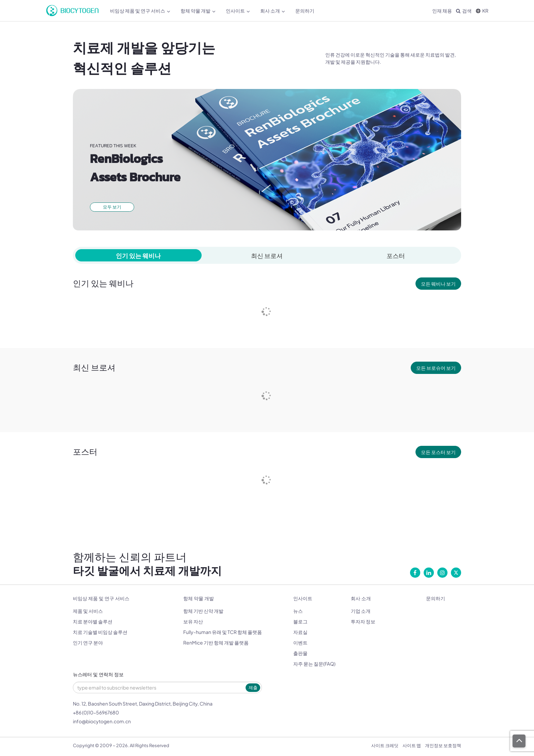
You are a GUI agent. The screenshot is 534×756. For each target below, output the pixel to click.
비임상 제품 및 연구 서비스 (140, 11)
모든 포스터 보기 (438, 452)
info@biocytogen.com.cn (102, 721)
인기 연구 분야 (88, 642)
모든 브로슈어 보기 (436, 368)
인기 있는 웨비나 (138, 255)
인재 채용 (442, 11)
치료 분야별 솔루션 (93, 621)
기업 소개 (361, 611)
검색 (464, 11)
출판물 (300, 653)
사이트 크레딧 (385, 745)
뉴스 (298, 611)
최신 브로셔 (267, 255)
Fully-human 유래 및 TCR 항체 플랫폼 (223, 632)
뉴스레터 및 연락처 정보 (98, 675)
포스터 (396, 255)
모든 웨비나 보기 (438, 284)
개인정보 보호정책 (443, 745)
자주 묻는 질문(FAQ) (314, 664)
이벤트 (300, 642)
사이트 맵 (412, 745)
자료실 (300, 632)
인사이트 (238, 11)
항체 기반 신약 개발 (203, 611)
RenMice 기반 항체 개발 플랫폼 (216, 642)
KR (482, 11)
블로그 (300, 621)
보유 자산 (193, 621)
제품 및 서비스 (88, 611)
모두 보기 (112, 207)
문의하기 (305, 11)
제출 (253, 687)
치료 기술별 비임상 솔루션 (100, 632)
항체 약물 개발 (198, 11)
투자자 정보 (363, 621)
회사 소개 (273, 11)
